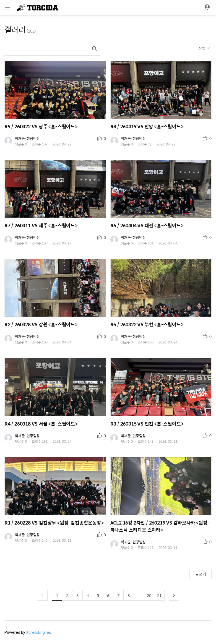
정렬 (202, 48)
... (139, 595)
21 (159, 595)
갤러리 (15, 29)
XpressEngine (38, 632)
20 (149, 595)
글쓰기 (201, 574)
